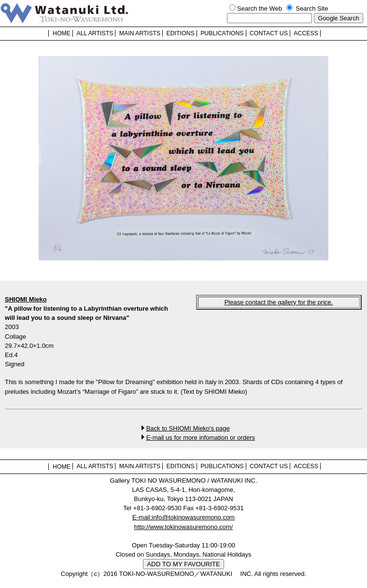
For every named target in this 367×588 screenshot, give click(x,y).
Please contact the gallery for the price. (279, 302)
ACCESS (306, 33)
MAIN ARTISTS (140, 33)
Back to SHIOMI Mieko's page (188, 428)
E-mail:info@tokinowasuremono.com (183, 517)
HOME (62, 33)
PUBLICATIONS (222, 33)
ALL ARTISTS (95, 33)
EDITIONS (181, 33)
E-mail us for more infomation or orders (201, 437)
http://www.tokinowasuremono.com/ (183, 527)
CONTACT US (269, 33)
